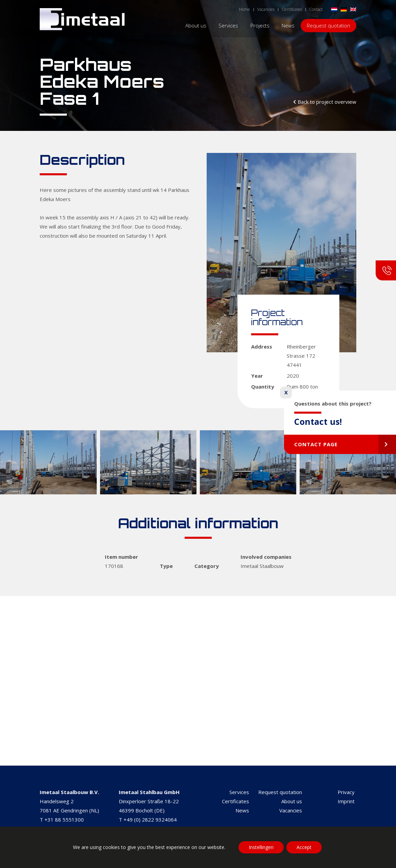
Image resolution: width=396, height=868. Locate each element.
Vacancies (291, 810)
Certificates (235, 801)
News (242, 810)
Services (239, 792)
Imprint (346, 801)
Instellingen (261, 847)
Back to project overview (327, 102)
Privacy (346, 792)
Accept (304, 847)
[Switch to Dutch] (334, 9)
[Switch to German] (344, 9)
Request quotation (280, 792)
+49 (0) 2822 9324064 (150, 820)
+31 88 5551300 (64, 820)
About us (292, 801)
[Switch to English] (353, 9)
